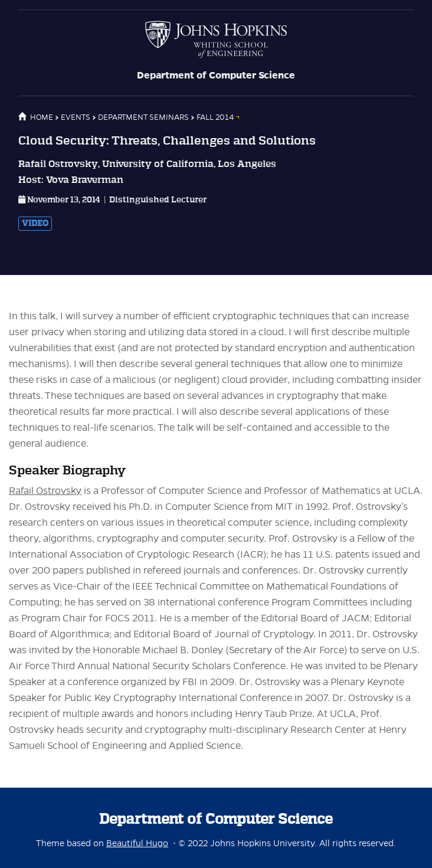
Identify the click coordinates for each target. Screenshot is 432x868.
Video (35, 224)
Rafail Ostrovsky (45, 491)
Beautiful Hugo (137, 843)
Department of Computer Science (216, 76)
